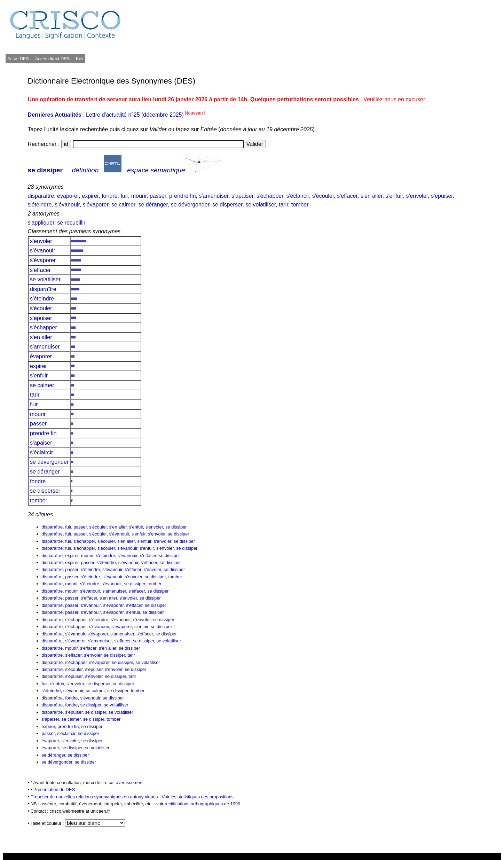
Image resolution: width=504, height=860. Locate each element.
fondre (109, 196)
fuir (124, 196)
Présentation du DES (54, 789)
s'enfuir (394, 196)
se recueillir (71, 223)
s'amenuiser (214, 196)
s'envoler (417, 196)
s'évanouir (67, 205)
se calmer (123, 205)
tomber (300, 205)
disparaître (41, 196)
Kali (80, 59)
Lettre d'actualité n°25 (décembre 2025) (146, 115)
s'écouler (323, 196)
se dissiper (45, 170)
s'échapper (270, 196)
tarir (283, 205)
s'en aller (372, 196)
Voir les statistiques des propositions (198, 797)
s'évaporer (96, 205)
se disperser (227, 205)
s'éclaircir (298, 196)
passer (158, 196)
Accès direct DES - (54, 59)
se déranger (153, 205)
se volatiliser (261, 205)
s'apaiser (242, 196)
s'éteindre (40, 205)
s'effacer (347, 196)
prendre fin (183, 196)
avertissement (130, 783)
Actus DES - (19, 59)
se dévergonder (190, 205)
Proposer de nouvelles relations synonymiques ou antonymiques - (96, 797)
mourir (139, 196)
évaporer (68, 196)
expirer (90, 196)
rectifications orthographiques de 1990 (202, 804)
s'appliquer (41, 223)
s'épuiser (442, 196)
